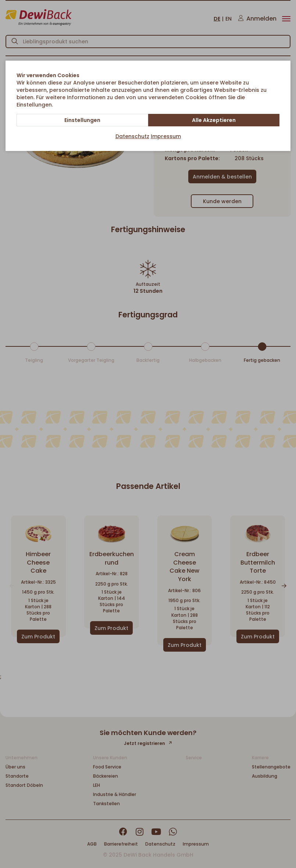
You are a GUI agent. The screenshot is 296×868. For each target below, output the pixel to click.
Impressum (166, 136)
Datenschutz (132, 136)
